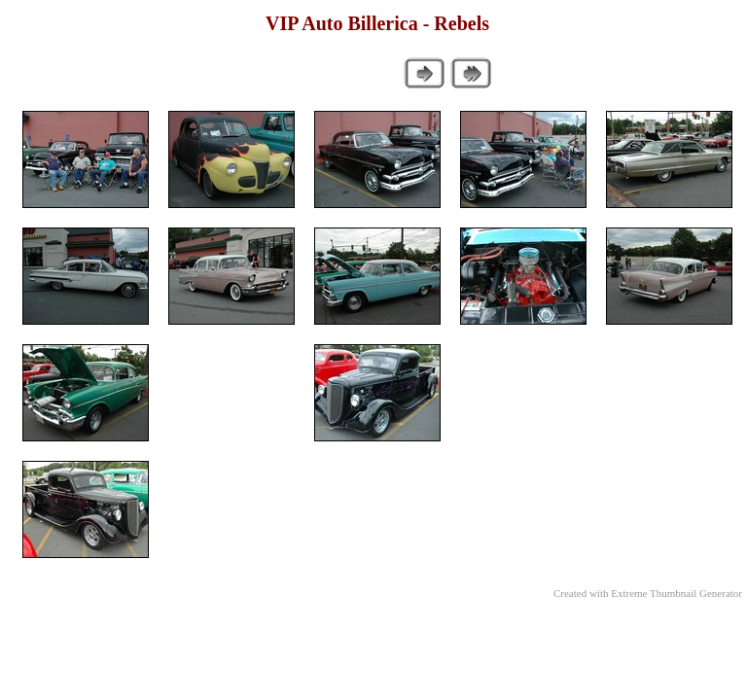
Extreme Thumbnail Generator (676, 593)
